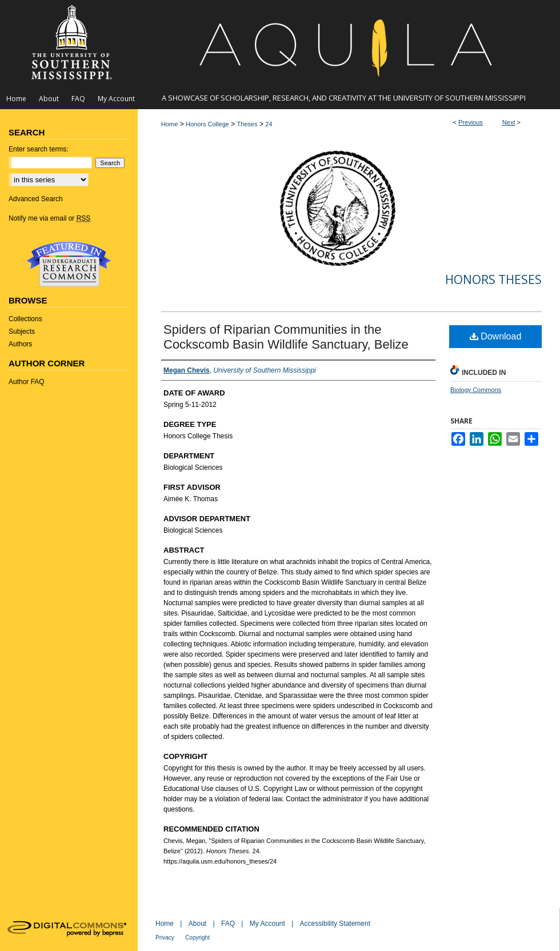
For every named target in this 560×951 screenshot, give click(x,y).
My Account (267, 924)
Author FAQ (27, 382)
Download (496, 336)
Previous (471, 122)
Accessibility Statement (335, 924)
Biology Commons (476, 390)
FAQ (228, 924)
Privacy (165, 938)
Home (169, 124)
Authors (20, 344)
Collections (25, 319)
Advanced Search (36, 199)
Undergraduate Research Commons (69, 264)
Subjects (22, 331)
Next (509, 122)
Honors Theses (493, 279)
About (197, 924)
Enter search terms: (39, 149)
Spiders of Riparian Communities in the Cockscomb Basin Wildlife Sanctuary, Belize (286, 337)
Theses (247, 124)
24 (269, 124)
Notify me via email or (49, 218)
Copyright (197, 938)
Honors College (207, 124)
